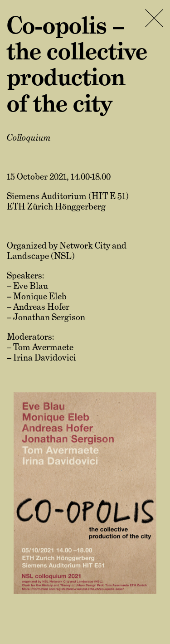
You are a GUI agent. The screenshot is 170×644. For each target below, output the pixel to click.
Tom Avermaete (43, 347)
